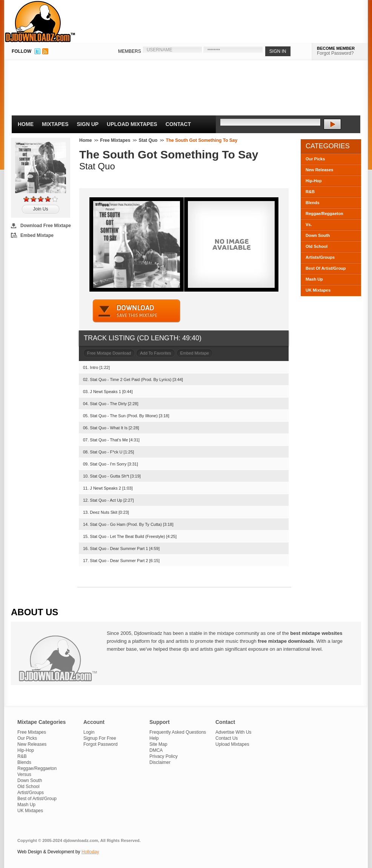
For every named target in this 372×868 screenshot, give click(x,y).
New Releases (319, 170)
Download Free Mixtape (46, 226)
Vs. (309, 224)
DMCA (156, 750)
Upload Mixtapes (132, 124)
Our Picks (315, 159)
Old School (317, 246)
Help (154, 738)
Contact (178, 124)
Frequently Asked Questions (178, 732)
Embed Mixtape (37, 235)
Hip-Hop (314, 181)
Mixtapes (55, 124)
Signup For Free (100, 738)
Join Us (40, 209)
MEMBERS (130, 51)
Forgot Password (101, 744)
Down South (318, 235)
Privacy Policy (164, 756)
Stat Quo (148, 140)
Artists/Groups (320, 257)
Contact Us (227, 738)
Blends (313, 203)
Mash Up (314, 279)
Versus (24, 774)
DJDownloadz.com (40, 22)
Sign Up (88, 124)
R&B (310, 192)
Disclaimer (160, 762)
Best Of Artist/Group (326, 268)
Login (89, 732)
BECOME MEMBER (336, 48)
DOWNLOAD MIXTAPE (137, 311)
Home (26, 124)
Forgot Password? (335, 53)
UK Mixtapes (318, 290)
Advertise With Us (233, 732)
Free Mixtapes (115, 140)
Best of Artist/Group (37, 799)
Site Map (158, 744)
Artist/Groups (31, 793)
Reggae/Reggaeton (324, 214)
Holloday (90, 852)
